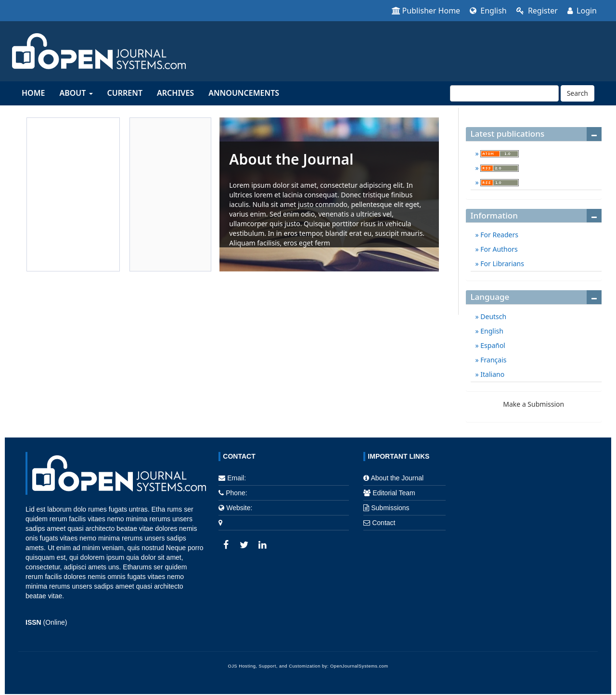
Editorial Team (394, 493)
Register (537, 11)
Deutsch (493, 316)
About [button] (76, 93)
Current (125, 93)
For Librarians (501, 264)
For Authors (498, 249)
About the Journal (397, 478)
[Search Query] (504, 93)
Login (582, 11)
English (488, 11)
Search (577, 93)
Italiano (492, 374)
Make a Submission (533, 404)
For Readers (499, 235)
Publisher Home (426, 11)
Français (493, 360)
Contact (384, 523)
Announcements (244, 93)
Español (492, 345)
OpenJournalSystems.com (359, 666)
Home (33, 93)
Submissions (390, 508)
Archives (175, 93)
